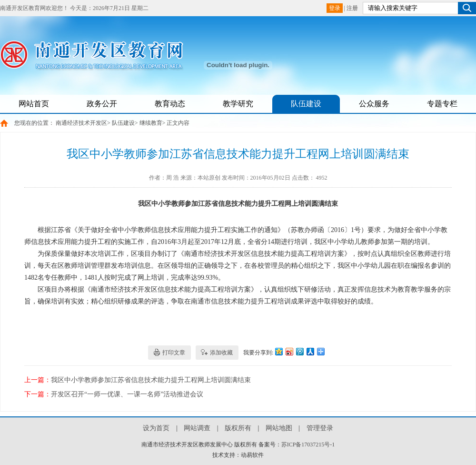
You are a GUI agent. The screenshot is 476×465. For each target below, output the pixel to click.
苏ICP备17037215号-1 (308, 445)
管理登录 (320, 428)
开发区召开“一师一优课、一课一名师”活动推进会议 (127, 394)
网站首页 (34, 104)
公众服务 (374, 104)
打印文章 (174, 353)
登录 (335, 8)
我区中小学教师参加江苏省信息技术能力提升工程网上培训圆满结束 (151, 380)
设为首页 (156, 428)
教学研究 (238, 104)
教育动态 (170, 104)
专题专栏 (442, 104)
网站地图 (279, 428)
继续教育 (151, 123)
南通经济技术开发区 (81, 123)
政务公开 (102, 104)
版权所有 (238, 428)
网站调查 (197, 428)
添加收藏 (221, 353)
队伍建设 (306, 104)
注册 (352, 8)
